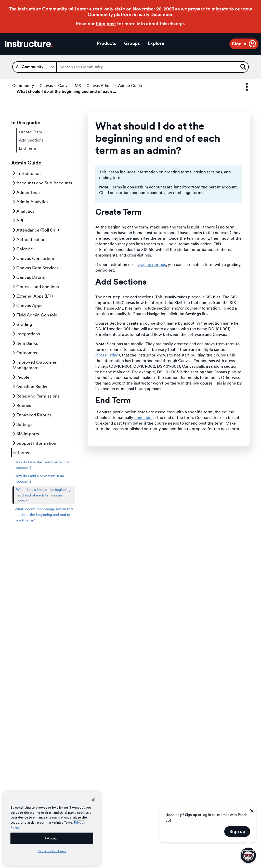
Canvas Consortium (34, 258)
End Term (28, 148)
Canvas (46, 86)
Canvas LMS (70, 86)
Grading (22, 324)
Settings (22, 424)
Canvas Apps (27, 305)
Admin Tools (27, 192)
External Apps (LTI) (33, 296)
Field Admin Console (35, 315)
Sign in (239, 44)
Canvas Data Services (36, 268)
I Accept (52, 838)
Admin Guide (130, 86)
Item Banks (25, 343)
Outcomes (25, 353)
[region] (52, 829)
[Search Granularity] (35, 67)
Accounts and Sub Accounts (42, 183)
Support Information (34, 443)
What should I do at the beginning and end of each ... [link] (66, 91)
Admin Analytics (30, 202)
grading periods (152, 265)
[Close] (93, 800)
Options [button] (242, 87)
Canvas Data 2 (29, 277)
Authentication (29, 239)
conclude (143, 418)
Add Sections (31, 140)
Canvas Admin (100, 86)
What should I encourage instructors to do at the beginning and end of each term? (44, 515)
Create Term (30, 132)
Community (23, 86)
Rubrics (22, 405)
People (21, 377)
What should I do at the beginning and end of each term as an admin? (43, 495)
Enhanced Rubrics (32, 415)
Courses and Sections (36, 287)
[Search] (153, 67)
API (18, 221)
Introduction (27, 173)
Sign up (237, 831)
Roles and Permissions (36, 396)
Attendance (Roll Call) (36, 230)
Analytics (23, 211)
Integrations (26, 334)
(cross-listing (107, 355)
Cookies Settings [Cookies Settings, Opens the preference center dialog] (52, 851)
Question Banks (30, 387)
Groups (132, 43)
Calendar (23, 249)
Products (106, 43)
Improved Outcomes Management (35, 365)
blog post (106, 24)
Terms (21, 453)
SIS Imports (26, 434)
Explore (156, 43)
